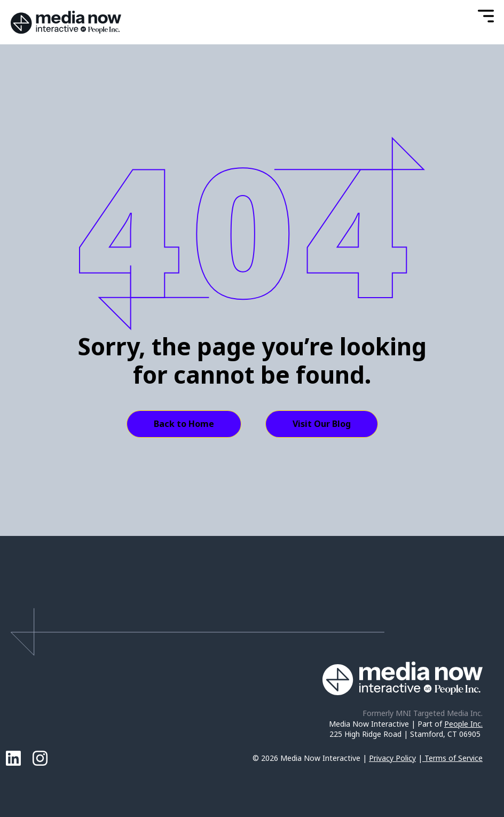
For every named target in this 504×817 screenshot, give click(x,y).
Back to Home (184, 424)
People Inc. (463, 724)
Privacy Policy (392, 758)
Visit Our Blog (322, 424)
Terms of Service (454, 758)
